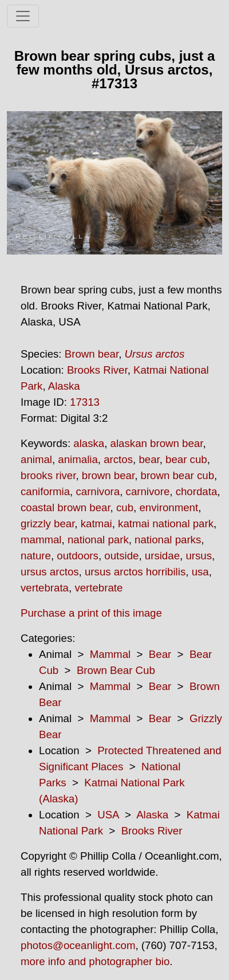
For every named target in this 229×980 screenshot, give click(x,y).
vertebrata (45, 588)
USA (108, 815)
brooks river (48, 475)
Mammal (110, 654)
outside (121, 556)
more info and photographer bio (95, 961)
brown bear (108, 475)
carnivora (98, 491)
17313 (85, 402)
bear (149, 459)
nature (36, 556)
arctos (118, 459)
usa (200, 572)
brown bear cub (178, 475)
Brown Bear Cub (116, 670)
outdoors (78, 556)
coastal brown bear (66, 507)
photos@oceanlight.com (78, 945)
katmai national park (166, 524)
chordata (197, 491)
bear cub (186, 459)
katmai (96, 524)
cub (125, 507)
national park (98, 540)
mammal (41, 540)
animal (36, 459)
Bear (160, 654)
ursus (199, 556)
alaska (89, 443)
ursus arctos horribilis (135, 572)
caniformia (45, 491)
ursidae (162, 556)
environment (169, 507)
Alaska (64, 386)
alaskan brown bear (157, 443)
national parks (168, 540)
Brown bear (92, 354)
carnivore (148, 491)
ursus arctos (50, 572)
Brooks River (97, 370)
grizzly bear (48, 524)
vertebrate (98, 588)
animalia (78, 459)
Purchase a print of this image (91, 613)
